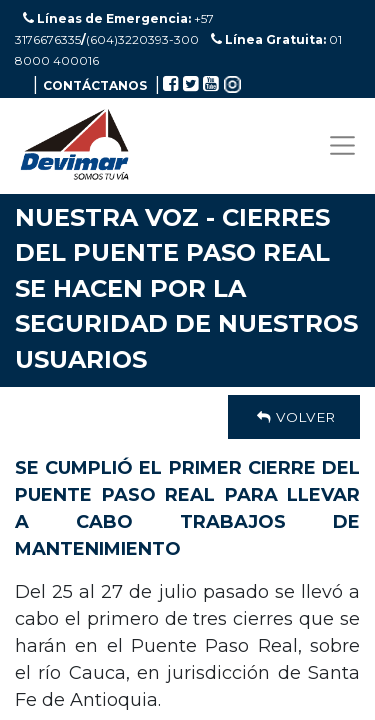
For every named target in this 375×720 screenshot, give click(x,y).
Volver (294, 417)
